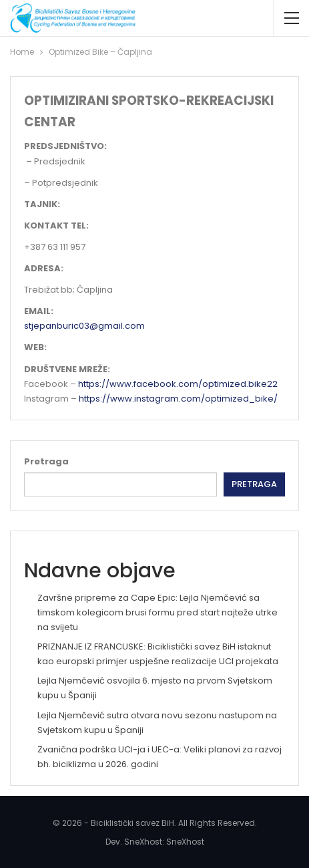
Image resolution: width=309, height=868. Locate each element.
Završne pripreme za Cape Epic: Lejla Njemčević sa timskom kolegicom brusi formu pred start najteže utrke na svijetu (158, 612)
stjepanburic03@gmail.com (84, 326)
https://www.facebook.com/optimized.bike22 (178, 384)
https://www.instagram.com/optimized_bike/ (178, 399)
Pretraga (46, 461)
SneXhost (185, 842)
